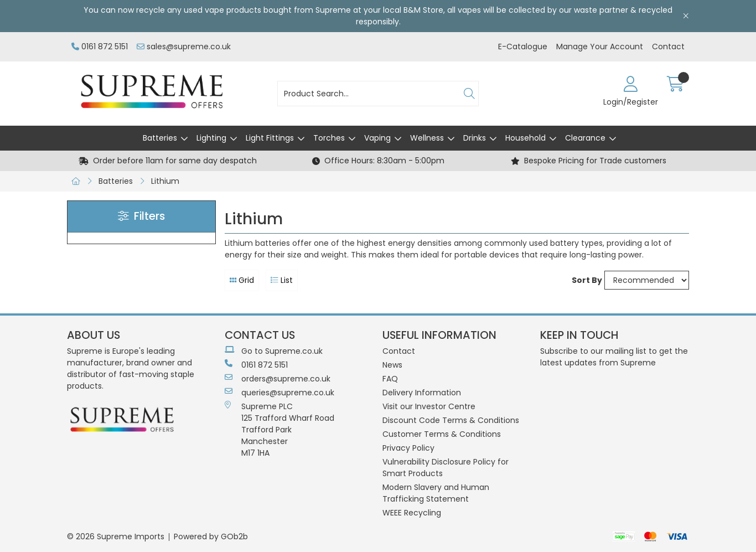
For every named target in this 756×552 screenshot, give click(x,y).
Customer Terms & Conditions (442, 434)
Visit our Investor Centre (429, 406)
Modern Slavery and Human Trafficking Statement (436, 493)
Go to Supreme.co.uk (274, 351)
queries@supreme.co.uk (279, 393)
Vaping (377, 138)
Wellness (427, 138)
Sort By (587, 280)
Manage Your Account (600, 47)
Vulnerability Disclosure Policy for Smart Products (446, 468)
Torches (329, 138)
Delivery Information (422, 393)
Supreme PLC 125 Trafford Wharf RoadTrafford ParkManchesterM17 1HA (279, 430)
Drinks (475, 138)
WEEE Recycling (412, 513)
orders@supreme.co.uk (278, 379)
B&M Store (423, 10)
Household (525, 138)
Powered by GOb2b (211, 536)
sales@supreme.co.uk (184, 47)
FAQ (390, 379)
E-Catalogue (523, 47)
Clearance (585, 138)
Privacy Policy (408, 448)
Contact (668, 47)
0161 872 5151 (100, 47)
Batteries (160, 138)
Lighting (211, 138)
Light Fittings (270, 138)
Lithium (165, 181)
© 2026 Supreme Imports (116, 536)
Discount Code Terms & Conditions (451, 420)
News (392, 365)
